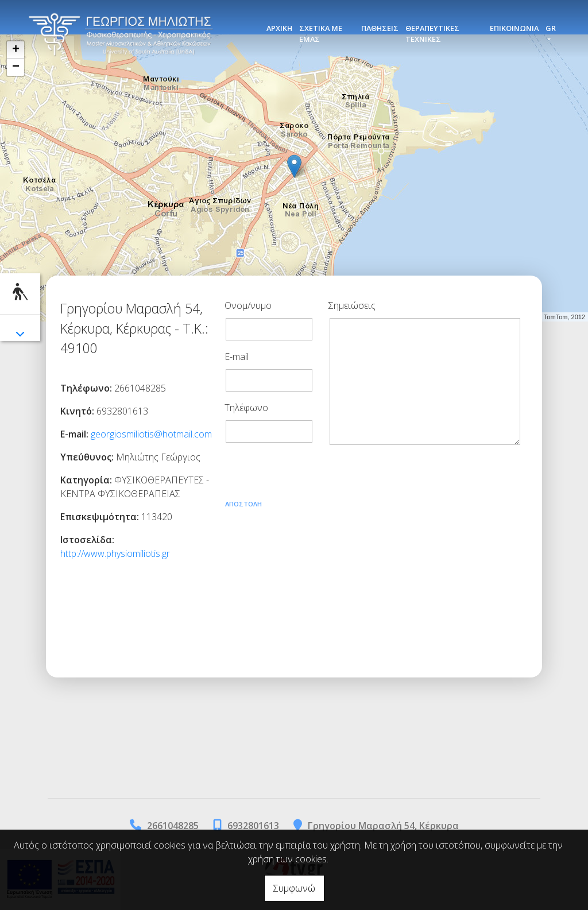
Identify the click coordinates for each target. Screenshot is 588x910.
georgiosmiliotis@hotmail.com (151, 434)
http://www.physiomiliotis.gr (115, 553)
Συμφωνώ (294, 888)
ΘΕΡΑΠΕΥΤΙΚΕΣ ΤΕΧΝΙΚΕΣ (432, 34)
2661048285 (173, 826)
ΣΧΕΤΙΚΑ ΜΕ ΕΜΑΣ (321, 34)
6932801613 (253, 826)
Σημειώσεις (352, 305)
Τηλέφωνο (246, 408)
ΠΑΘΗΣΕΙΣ (380, 28)
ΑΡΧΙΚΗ (279, 28)
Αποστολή (243, 504)
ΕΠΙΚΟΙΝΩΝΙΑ (514, 28)
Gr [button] (551, 28)
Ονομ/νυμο (248, 305)
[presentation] (312, 474)
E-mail (237, 357)
